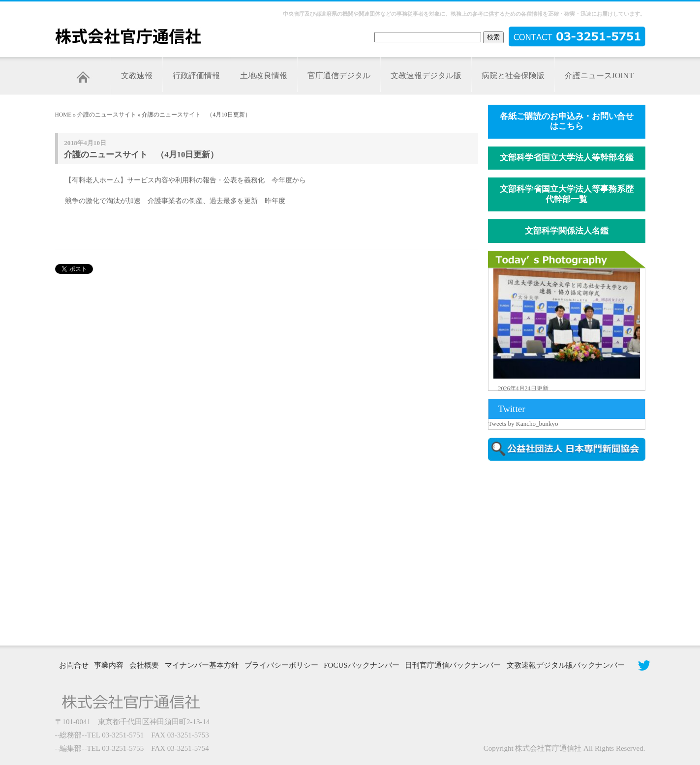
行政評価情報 (196, 75)
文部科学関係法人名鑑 (567, 231)
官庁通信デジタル (339, 75)
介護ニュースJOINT (599, 75)
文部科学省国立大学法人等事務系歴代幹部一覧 (567, 194)
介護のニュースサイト (107, 115)
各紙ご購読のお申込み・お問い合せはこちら (567, 121)
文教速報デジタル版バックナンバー (566, 665)
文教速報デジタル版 (426, 75)
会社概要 (144, 665)
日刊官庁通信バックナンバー (453, 665)
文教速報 (137, 75)
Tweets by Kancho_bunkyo (523, 424)
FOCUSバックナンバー (361, 665)
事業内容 (109, 665)
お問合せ (74, 665)
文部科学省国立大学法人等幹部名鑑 (567, 158)
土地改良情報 (264, 75)
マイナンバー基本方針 (202, 665)
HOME (63, 115)
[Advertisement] (572, 552)
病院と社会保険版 (513, 75)
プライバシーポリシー (281, 665)
